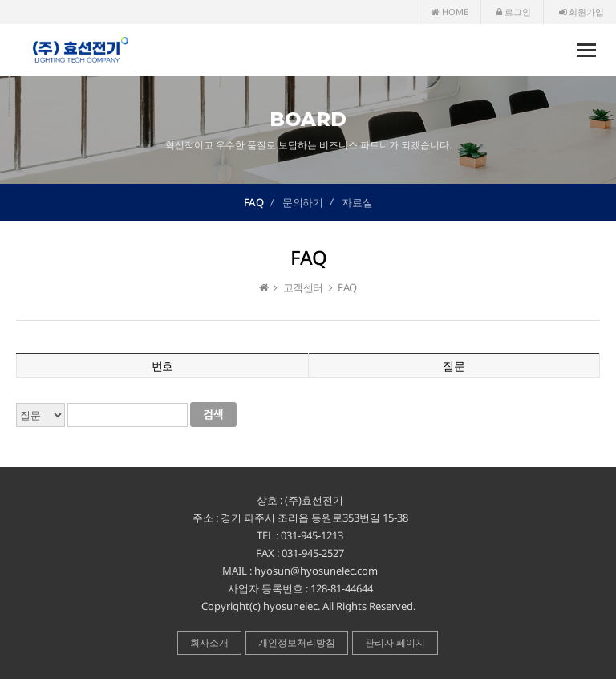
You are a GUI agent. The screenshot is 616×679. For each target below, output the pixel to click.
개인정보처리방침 (297, 642)
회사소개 (209, 642)
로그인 (514, 12)
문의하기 (302, 202)
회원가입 (582, 12)
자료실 (357, 202)
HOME (450, 12)
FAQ (254, 202)
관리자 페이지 (395, 642)
